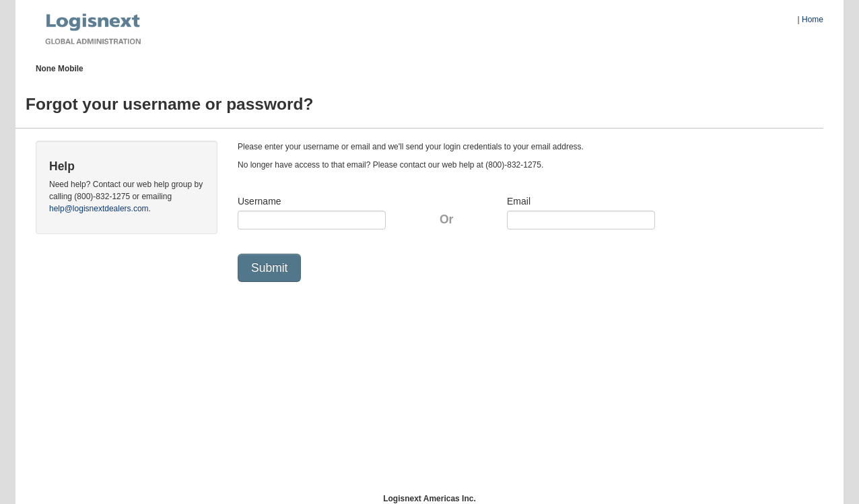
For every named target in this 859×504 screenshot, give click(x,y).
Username (260, 201)
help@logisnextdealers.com (99, 209)
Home (813, 20)
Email (519, 201)
